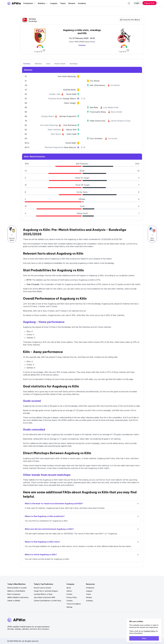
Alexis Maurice (70, 147)
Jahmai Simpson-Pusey (120, 121)
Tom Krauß (112, 138)
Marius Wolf (71, 130)
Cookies (70, 601)
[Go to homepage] (14, 3)
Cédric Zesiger (70, 103)
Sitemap (69, 607)
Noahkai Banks (70, 90)
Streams (72, 3)
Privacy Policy (72, 597)
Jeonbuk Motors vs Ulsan (43, 594)
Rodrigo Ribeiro (69, 99)
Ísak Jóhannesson (97, 85)
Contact (69, 594)
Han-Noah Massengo (67, 76)
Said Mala (94, 107)
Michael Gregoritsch (68, 116)
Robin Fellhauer (54, 130)
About (69, 588)
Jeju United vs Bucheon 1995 (44, 597)
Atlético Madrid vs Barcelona (18, 597)
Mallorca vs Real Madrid (16, 591)
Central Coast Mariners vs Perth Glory (47, 601)
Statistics (43, 3)
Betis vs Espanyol (14, 594)
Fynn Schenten (96, 138)
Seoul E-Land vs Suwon (42, 588)
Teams (63, 3)
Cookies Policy (150, 631)
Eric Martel (95, 81)
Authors (69, 591)
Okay (144, 638)
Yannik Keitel (71, 94)
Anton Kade (72, 134)
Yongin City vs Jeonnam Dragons (46, 591)
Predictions (29, 3)
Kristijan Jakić (55, 94)
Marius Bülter (117, 112)
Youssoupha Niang (98, 112)
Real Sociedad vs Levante (17, 588)
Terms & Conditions (74, 604)
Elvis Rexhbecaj (70, 125)
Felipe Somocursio (97, 121)
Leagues (54, 3)
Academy (82, 3)
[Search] (129, 3)
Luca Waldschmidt (111, 107)
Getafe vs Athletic (14, 601)
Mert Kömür (56, 134)
